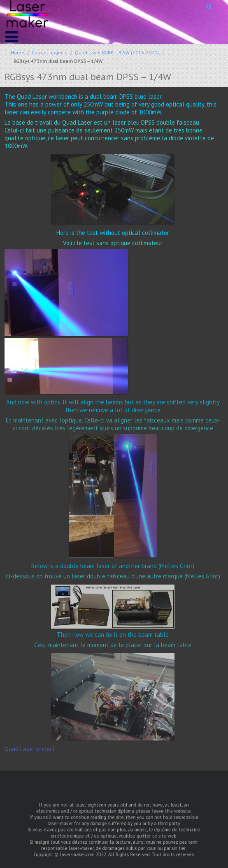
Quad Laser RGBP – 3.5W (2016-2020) (117, 52)
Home (17, 52)
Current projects (50, 52)
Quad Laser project (30, 749)
